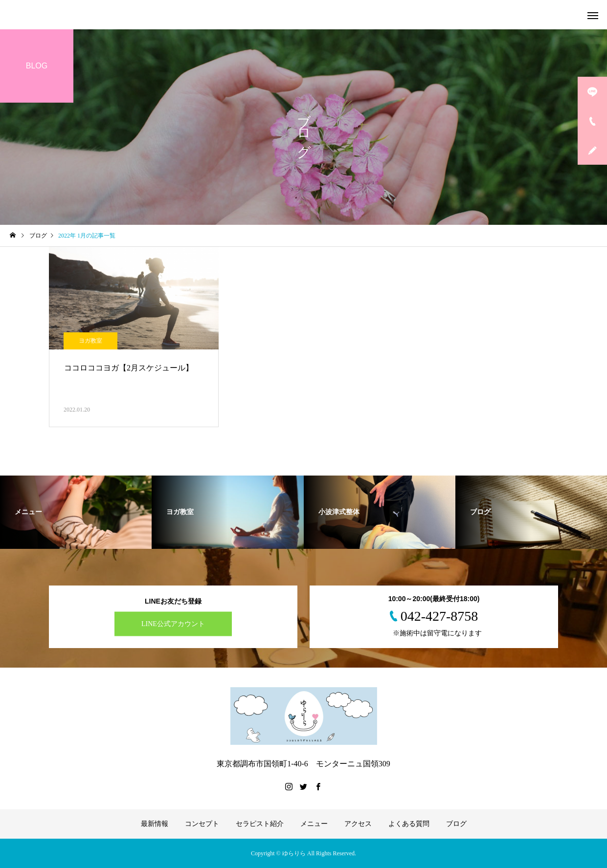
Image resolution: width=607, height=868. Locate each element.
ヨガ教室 (90, 341)
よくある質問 (409, 824)
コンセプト (202, 824)
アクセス (358, 824)
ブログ (456, 824)
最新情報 (155, 824)
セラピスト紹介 (260, 824)
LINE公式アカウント (173, 624)
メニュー (314, 824)
